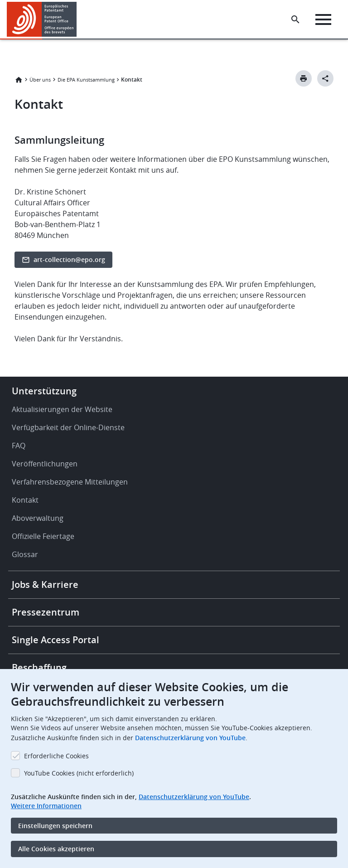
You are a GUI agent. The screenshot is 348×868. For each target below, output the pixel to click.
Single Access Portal (56, 640)
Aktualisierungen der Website (62, 409)
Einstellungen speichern (55, 826)
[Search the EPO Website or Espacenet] (295, 19)
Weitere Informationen (46, 806)
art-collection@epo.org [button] (69, 259)
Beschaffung (39, 667)
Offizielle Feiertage (43, 536)
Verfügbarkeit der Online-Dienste (68, 427)
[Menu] (323, 19)
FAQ (19, 446)
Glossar (25, 554)
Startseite (19, 80)
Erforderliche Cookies (56, 756)
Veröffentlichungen (45, 464)
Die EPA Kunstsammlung (86, 80)
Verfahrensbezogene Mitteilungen (70, 482)
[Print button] (304, 78)
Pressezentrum (46, 612)
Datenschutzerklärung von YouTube (190, 738)
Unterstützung (44, 391)
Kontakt (25, 500)
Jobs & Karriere (45, 584)
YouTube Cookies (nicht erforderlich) (79, 773)
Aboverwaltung (38, 518)
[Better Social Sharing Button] (325, 78)
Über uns (40, 80)
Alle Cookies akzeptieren (56, 849)
